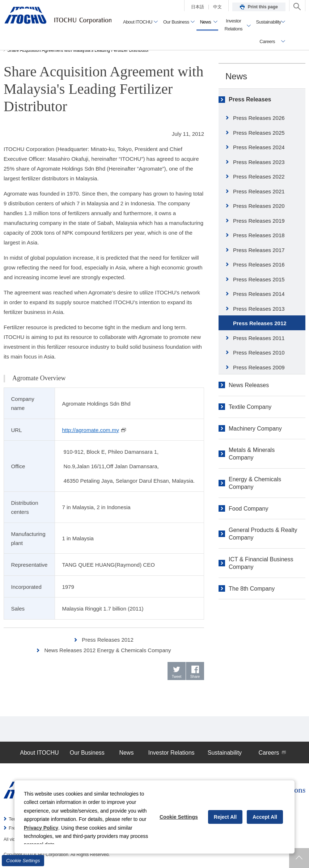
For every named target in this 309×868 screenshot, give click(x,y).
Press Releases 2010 (259, 353)
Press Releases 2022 (259, 177)
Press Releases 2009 (259, 367)
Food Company (248, 509)
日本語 (198, 7)
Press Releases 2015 (259, 279)
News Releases (249, 385)
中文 (217, 7)
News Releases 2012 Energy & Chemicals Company (107, 650)
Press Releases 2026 (259, 118)
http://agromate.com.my (94, 430)
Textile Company (250, 407)
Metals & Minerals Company (252, 454)
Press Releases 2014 (259, 294)
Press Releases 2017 (259, 250)
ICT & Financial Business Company (261, 563)
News (236, 76)
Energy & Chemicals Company (255, 483)
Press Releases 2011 (259, 338)
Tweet (177, 677)
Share (195, 677)
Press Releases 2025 (259, 133)
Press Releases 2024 (259, 147)
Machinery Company (255, 429)
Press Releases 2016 (259, 265)
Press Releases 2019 (259, 221)
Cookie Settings (23, 861)
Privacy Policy (41, 828)
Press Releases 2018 (259, 235)
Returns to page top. (299, 858)
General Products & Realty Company (263, 534)
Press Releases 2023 (259, 162)
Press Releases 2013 (259, 309)
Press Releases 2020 (259, 206)
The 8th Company (252, 589)
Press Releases (250, 99)
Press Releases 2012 (108, 640)
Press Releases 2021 (259, 191)
